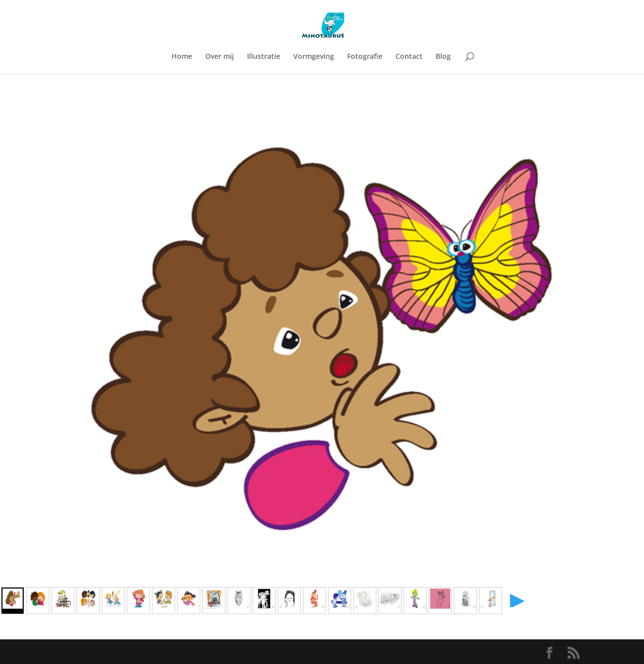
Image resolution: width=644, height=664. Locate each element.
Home (182, 57)
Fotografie (365, 57)
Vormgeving (314, 57)
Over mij (220, 57)
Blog (443, 57)
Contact (409, 57)
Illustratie (264, 57)
